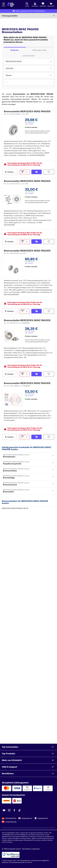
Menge (23, 171)
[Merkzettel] (43, 5)
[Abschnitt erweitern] (28, 16)
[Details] (9, 172)
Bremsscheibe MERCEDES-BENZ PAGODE (27, 111)
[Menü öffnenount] (4, 3)
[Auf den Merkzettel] (49, 172)
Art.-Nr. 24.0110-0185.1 (16, 114)
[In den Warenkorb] (36, 172)
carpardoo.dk (11, 822)
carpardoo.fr (43, 818)
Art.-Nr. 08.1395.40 (17, 323)
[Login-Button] (35, 5)
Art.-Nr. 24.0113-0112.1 (16, 184)
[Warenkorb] (51, 5)
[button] (28, 747)
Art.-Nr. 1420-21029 (15, 253)
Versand (30, 124)
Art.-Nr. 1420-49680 (17, 386)
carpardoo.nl (27, 818)
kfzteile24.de (11, 818)
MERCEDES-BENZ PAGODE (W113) (15, 508)
